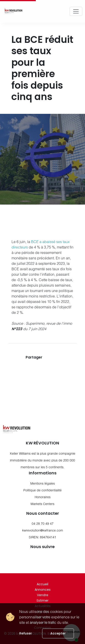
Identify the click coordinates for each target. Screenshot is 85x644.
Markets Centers (42, 504)
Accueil (42, 584)
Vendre (43, 595)
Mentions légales (43, 483)
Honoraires (43, 497)
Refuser (26, 633)
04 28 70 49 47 (43, 523)
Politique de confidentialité (42, 490)
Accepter (58, 633)
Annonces (43, 590)
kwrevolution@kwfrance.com (43, 530)
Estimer (43, 600)
